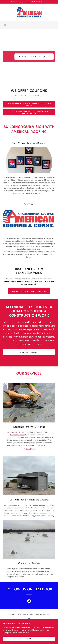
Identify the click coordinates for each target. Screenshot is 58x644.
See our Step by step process (29, 291)
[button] (5, 25)
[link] (29, 12)
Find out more (29, 352)
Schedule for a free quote (34, 57)
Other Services (14, 508)
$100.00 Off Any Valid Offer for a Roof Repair (29, 112)
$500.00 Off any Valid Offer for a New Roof (29, 104)
